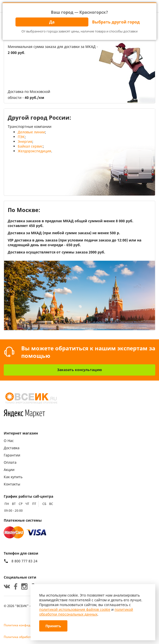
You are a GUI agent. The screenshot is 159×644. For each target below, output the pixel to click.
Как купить (13, 477)
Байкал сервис (30, 146)
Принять (53, 626)
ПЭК (21, 137)
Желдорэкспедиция (34, 151)
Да (52, 22)
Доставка (12, 448)
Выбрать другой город (116, 22)
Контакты (12, 484)
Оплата (10, 462)
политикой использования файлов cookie (75, 609)
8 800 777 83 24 (24, 561)
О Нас (9, 441)
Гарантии (12, 455)
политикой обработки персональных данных (86, 612)
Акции (9, 470)
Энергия (25, 141)
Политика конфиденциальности (28, 625)
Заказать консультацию (79, 370)
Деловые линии (31, 132)
